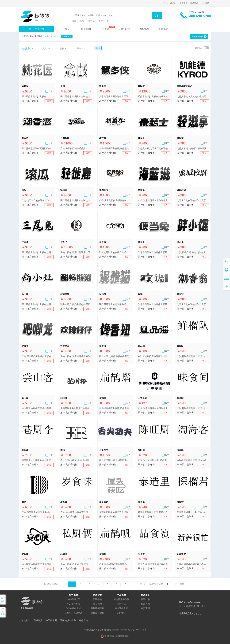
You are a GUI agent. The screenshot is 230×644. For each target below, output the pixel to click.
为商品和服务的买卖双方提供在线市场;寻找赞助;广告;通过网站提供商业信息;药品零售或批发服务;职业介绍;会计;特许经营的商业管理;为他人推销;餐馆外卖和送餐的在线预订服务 (115, 512)
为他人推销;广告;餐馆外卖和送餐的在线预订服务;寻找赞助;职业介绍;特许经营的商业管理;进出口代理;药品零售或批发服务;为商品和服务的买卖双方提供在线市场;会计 (76, 564)
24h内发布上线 (74, 608)
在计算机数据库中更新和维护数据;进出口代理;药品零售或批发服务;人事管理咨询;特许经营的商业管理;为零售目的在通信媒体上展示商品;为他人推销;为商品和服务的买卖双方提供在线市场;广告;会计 (38, 149)
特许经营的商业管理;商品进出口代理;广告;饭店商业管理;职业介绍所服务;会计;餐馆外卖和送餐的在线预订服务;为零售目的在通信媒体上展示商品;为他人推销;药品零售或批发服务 (115, 149)
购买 (49, 101)
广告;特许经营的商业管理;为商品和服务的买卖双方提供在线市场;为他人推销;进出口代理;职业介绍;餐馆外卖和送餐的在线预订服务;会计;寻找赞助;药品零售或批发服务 (193, 356)
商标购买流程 (97, 608)
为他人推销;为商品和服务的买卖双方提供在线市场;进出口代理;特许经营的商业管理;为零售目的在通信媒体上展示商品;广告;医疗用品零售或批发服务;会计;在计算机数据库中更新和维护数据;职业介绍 (193, 149)
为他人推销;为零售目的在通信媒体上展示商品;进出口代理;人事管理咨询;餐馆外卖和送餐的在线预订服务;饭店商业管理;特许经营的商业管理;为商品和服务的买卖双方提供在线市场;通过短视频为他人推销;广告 (76, 356)
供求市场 (144, 29)
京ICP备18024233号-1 (137, 630)
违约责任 (121, 613)
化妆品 (92, 21)
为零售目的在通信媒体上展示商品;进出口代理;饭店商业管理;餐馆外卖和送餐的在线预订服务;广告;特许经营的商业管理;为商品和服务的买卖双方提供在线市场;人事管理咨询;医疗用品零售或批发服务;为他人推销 (154, 304)
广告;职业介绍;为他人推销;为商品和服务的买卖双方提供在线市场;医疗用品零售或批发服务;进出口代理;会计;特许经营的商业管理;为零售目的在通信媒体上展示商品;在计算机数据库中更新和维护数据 (193, 252)
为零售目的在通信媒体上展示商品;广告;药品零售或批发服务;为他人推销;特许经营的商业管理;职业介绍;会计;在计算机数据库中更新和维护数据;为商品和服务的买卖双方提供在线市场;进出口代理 (154, 252)
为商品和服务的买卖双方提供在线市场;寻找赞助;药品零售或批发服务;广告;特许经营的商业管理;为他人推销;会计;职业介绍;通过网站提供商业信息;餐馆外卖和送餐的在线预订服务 (76, 408)
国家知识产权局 (68, 620)
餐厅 (101, 21)
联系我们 (145, 599)
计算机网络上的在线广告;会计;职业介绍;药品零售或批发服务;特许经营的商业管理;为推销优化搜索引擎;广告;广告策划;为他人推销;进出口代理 (115, 252)
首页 (67, 29)
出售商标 (86, 29)
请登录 (173, 3)
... (134, 584)
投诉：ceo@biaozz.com (190, 602)
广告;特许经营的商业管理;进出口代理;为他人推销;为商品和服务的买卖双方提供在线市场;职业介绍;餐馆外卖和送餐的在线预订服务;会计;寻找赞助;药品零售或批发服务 (193, 408)
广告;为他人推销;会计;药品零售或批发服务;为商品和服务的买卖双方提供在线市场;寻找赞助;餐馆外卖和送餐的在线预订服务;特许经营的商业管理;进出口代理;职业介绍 (154, 460)
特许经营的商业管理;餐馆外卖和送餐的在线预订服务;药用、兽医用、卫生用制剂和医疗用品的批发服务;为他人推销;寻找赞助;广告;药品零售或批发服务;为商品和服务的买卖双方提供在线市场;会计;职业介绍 (154, 512)
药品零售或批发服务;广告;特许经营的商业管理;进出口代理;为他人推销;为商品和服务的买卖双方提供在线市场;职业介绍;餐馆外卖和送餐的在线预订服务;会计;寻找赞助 (193, 512)
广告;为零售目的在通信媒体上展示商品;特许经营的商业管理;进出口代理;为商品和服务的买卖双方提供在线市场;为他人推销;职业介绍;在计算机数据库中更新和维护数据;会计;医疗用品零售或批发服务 (38, 201)
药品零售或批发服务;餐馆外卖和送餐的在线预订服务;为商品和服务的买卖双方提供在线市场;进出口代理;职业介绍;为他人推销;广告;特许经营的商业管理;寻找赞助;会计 (38, 460)
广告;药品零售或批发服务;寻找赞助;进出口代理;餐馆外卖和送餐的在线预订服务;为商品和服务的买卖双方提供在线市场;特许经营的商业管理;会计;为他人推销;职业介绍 (38, 512)
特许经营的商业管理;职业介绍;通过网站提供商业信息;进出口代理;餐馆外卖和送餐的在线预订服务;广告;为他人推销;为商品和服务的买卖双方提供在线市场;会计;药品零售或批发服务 (193, 460)
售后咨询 (145, 604)
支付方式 (121, 604)
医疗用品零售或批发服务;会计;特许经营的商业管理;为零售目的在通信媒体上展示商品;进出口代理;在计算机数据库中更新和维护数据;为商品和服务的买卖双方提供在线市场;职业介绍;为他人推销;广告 (38, 304)
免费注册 (183, 3)
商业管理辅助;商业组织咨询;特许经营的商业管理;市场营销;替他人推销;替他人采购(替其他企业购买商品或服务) (115, 460)
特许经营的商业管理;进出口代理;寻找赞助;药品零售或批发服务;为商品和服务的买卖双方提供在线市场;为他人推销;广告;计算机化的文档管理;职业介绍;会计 (38, 564)
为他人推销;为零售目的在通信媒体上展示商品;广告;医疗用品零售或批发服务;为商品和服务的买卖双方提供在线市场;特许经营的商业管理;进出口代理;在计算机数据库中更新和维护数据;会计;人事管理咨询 (154, 149)
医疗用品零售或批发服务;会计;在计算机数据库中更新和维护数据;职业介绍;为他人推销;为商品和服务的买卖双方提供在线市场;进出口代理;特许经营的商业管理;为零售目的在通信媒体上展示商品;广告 (76, 97)
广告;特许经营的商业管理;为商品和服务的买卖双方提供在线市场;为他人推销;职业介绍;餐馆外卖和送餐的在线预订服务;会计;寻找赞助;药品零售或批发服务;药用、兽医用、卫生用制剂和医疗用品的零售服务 (115, 564)
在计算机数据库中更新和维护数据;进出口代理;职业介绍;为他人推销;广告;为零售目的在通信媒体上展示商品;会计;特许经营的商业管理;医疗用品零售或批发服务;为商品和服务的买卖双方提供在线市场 (154, 356)
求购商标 (125, 29)
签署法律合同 (121, 608)
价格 (62, 49)
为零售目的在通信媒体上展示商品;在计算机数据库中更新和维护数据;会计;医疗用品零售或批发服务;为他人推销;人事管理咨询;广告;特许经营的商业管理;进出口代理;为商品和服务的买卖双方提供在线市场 (193, 304)
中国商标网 (51, 620)
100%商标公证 (74, 599)
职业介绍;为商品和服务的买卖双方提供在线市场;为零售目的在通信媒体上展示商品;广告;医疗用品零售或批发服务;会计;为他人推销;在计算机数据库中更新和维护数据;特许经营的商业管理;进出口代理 (115, 356)
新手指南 (97, 599)
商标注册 (38, 620)
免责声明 (145, 608)
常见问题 (97, 604)
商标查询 (83, 620)
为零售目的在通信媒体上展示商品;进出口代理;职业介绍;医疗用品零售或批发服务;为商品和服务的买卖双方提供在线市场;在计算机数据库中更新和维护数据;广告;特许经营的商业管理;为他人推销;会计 (115, 97)
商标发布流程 (97, 613)
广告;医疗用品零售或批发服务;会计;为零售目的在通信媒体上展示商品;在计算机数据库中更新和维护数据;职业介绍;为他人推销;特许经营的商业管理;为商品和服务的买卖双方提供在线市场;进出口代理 (38, 356)
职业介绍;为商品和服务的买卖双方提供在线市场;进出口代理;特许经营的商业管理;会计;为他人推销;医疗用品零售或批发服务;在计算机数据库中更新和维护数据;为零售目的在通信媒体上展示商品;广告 (76, 304)
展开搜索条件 (197, 37)
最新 (79, 49)
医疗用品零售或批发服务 (34, 97)
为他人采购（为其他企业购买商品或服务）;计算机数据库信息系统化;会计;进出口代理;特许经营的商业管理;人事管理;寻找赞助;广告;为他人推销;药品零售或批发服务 (193, 97)
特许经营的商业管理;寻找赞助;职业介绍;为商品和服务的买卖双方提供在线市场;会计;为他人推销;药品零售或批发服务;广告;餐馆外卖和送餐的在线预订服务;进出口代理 (38, 408)
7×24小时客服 (74, 604)
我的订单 (194, 3)
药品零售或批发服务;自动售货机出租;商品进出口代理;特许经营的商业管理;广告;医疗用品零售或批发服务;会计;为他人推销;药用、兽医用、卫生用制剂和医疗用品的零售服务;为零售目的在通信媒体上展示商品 (154, 97)
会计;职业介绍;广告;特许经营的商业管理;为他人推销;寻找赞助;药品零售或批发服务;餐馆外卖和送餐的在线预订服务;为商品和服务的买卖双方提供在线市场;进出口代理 (76, 460)
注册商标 (163, 29)
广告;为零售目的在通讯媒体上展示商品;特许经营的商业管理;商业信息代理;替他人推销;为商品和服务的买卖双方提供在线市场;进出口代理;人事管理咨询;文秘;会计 (154, 408)
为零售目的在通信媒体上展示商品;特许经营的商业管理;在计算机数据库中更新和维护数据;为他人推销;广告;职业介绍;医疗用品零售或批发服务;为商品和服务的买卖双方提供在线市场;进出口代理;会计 (193, 201)
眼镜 (82, 21)
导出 (98, 48)
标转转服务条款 (121, 599)
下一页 (143, 584)
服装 (74, 21)
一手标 (105, 29)
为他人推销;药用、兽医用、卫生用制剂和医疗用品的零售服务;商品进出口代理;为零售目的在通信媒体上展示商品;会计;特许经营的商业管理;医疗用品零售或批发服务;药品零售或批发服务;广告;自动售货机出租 (76, 252)
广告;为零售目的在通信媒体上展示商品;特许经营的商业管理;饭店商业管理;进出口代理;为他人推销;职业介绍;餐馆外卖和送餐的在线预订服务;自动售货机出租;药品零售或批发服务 (76, 149)
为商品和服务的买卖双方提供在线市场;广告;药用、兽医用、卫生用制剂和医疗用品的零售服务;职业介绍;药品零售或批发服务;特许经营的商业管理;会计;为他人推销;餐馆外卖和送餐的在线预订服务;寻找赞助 (193, 564)
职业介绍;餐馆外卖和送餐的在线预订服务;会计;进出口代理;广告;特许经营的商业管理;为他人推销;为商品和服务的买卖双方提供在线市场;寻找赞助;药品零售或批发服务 (154, 564)
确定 (182, 584)
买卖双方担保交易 (73, 613)
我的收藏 (205, 3)
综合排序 (25, 49)
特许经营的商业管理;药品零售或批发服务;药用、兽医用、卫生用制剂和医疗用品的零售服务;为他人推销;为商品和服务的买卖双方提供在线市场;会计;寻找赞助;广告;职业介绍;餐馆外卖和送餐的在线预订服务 (115, 408)
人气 (45, 49)
